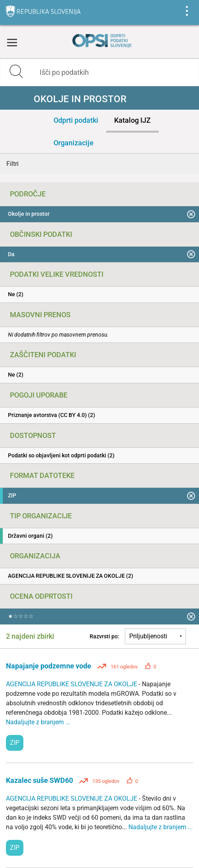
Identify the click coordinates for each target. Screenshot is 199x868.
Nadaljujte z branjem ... (38, 722)
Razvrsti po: (104, 636)
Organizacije (74, 143)
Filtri (12, 164)
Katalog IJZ (132, 120)
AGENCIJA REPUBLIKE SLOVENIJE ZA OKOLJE (72, 684)
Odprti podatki (76, 120)
